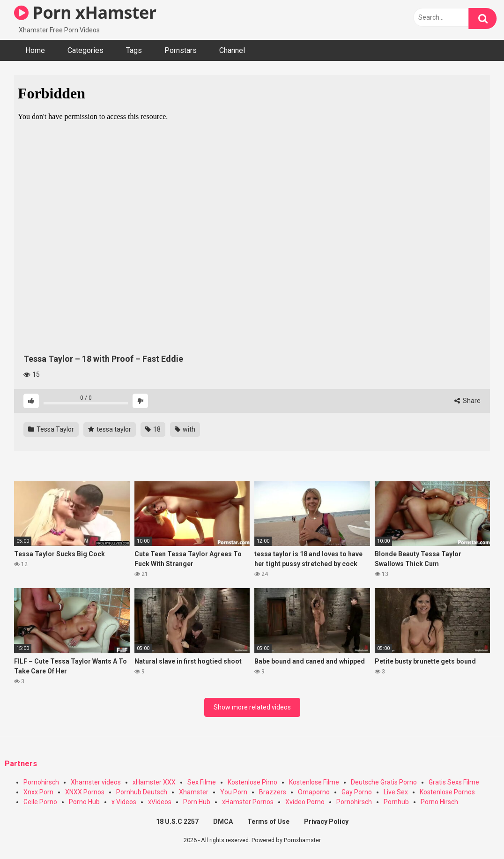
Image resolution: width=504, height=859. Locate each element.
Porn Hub (197, 802)
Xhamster (194, 792)
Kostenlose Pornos (447, 792)
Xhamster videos (96, 782)
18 (153, 429)
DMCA (223, 822)
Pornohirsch (41, 782)
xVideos (160, 802)
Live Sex (396, 792)
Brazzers (273, 792)
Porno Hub (84, 802)
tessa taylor (110, 429)
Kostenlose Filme (314, 782)
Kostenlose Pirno (252, 782)
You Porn (234, 792)
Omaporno (314, 792)
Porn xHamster (85, 12)
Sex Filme (202, 782)
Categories (85, 50)
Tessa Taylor (51, 429)
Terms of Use (268, 822)
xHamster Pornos (248, 802)
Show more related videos (252, 707)
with (185, 429)
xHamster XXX (154, 782)
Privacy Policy (326, 822)
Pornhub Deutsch (142, 792)
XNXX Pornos (85, 792)
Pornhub (396, 802)
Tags (134, 50)
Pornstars (181, 50)
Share (467, 401)
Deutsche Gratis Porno (384, 782)
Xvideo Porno (305, 802)
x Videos (124, 802)
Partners (21, 764)
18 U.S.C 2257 (177, 822)
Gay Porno (357, 792)
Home (35, 50)
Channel (232, 50)
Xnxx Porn (38, 792)
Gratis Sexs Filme (454, 782)
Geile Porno (40, 802)
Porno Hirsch (439, 802)
